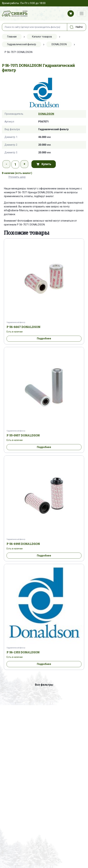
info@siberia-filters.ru (16, 210)
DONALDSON (46, 114)
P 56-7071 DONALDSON (31, 225)
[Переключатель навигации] (82, 14)
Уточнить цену (17, 177)
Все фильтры (44, 685)
